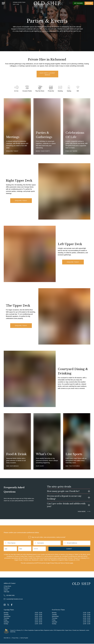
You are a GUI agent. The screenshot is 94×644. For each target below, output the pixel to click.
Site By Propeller (24, 638)
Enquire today (21, 326)
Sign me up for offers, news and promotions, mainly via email (48, 538)
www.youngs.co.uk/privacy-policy (58, 558)
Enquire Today (21, 201)
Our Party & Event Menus (47, 74)
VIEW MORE (84, 512)
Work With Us (7, 638)
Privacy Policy (54, 563)
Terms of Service (65, 563)
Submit (69, 549)
